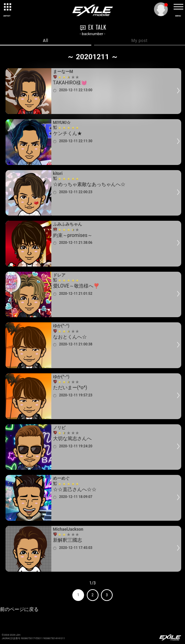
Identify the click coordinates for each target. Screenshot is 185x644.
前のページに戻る (19, 609)
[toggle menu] (178, 7)
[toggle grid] (7, 7)
